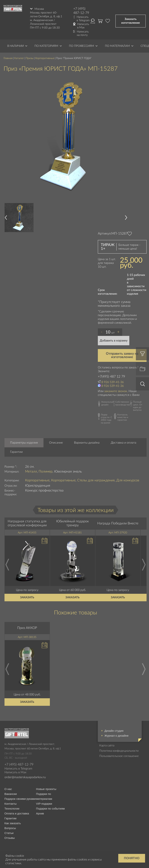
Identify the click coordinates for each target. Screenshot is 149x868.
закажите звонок (116, 391)
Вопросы (10, 828)
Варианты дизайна (87, 443)
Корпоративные (45, 58)
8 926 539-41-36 (113, 382)
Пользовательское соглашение (119, 756)
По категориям (46, 46)
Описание (56, 443)
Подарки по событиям (50, 809)
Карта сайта (107, 746)
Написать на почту (83, 33)
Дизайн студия (114, 731)
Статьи (9, 833)
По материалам (117, 46)
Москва (39, 9)
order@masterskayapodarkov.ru (25, 777)
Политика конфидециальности (119, 751)
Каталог (19, 58)
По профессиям (82, 46)
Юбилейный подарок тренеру (73, 523)
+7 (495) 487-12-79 (81, 11)
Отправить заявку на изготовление (122, 355)
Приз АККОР (27, 628)
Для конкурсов (128, 480)
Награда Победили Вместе (118, 523)
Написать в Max (83, 26)
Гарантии (16, 452)
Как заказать (13, 823)
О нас (8, 789)
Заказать (27, 597)
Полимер (46, 472)
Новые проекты (46, 789)
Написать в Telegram (83, 19)
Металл (31, 472)
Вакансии (11, 794)
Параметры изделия (24, 443)
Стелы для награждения (96, 480)
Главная (8, 58)
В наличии (16, 46)
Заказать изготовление (131, 21)
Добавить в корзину (114, 341)
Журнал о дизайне (116, 736)
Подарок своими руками (20, 799)
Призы (30, 58)
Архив (40, 813)
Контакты (11, 804)
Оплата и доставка (17, 813)
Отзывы (10, 838)
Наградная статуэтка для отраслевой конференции (27, 523)
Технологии (12, 809)
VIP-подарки (44, 804)
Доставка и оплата (124, 443)
